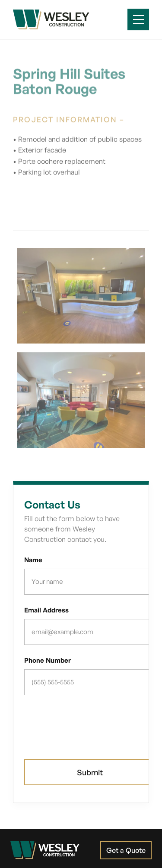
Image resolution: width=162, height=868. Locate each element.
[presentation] (90, 723)
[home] (51, 20)
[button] (138, 19)
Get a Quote (126, 850)
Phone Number (48, 660)
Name (33, 560)
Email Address (46, 610)
